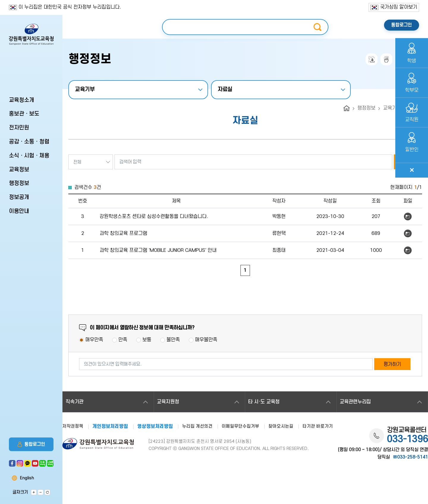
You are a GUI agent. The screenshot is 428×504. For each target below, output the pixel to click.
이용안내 (19, 211)
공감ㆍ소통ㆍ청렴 (29, 142)
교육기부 (85, 90)
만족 (123, 340)
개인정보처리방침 (110, 427)
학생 (412, 53)
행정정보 (19, 183)
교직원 (412, 113)
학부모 (412, 83)
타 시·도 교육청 (264, 402)
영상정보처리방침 (155, 427)
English (27, 478)
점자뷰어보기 (386, 59)
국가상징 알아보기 (394, 7)
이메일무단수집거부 (240, 426)
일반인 (412, 142)
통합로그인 (31, 444)
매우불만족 (206, 340)
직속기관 (75, 402)
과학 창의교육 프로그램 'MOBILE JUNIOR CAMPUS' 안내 (158, 250)
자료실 (225, 90)
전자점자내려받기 (372, 59)
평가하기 (392, 364)
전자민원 (19, 128)
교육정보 (19, 170)
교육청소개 (22, 100)
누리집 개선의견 (197, 426)
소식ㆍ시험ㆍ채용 (29, 156)
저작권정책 (73, 426)
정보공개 (19, 197)
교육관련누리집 (355, 402)
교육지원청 (168, 402)
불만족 (173, 340)
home (347, 108)
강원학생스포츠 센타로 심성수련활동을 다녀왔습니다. (154, 217)
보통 (147, 340)
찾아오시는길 (281, 426)
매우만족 (94, 340)
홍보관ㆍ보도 (24, 114)
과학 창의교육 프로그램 (123, 233)
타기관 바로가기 (318, 426)
